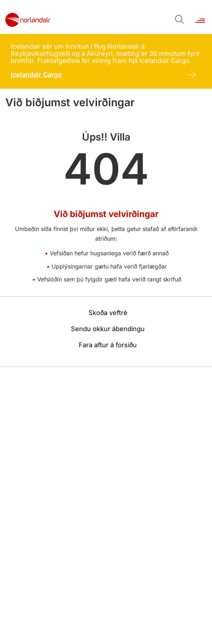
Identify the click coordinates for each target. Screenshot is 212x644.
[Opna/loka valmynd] (200, 17)
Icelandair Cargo (36, 75)
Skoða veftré (108, 313)
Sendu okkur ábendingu (108, 329)
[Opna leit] (179, 19)
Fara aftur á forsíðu (108, 345)
